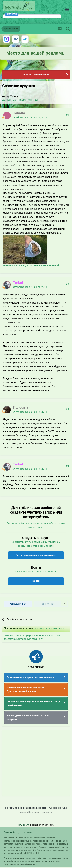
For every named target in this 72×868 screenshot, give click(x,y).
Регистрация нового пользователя (36, 555)
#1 (67, 115)
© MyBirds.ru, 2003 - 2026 (18, 832)
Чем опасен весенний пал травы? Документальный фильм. (26, 690)
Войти (36, 581)
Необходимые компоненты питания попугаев (28, 717)
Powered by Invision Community (36, 813)
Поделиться (18, 604)
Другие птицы (29, 100)
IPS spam (24, 825)
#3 (67, 409)
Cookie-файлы (58, 808)
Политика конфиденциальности (25, 808)
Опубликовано (30, 118)
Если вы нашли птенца (36, 75)
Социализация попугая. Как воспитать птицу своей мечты (33, 704)
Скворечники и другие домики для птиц (30, 677)
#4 (67, 466)
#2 (67, 284)
